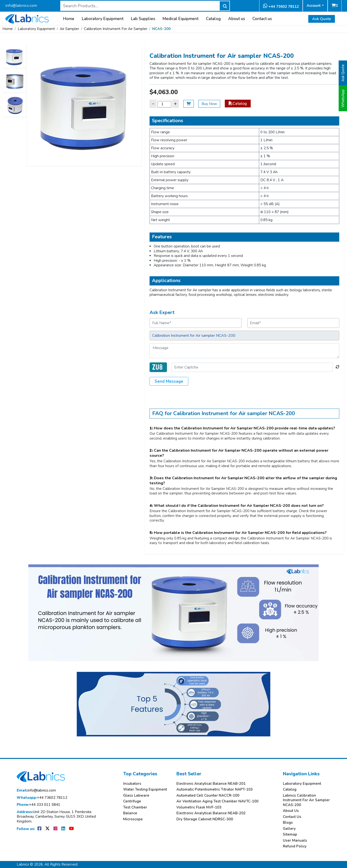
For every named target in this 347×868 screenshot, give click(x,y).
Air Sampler (69, 29)
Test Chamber (135, 807)
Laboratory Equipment (103, 19)
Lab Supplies (143, 19)
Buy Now (209, 104)
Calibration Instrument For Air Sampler (116, 29)
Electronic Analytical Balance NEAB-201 (211, 784)
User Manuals (295, 841)
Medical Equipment (181, 19)
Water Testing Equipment (145, 789)
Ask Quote (322, 19)
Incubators (132, 784)
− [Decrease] (153, 104)
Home (69, 19)
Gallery (289, 829)
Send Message (169, 381)
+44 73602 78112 (281, 6)
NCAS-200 (161, 29)
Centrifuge (132, 801)
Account (314, 6)
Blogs (288, 823)
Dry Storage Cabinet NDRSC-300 (205, 819)
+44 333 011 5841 (38, 805)
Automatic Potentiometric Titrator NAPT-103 (215, 789)
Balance (130, 813)
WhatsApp (343, 98)
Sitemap (290, 834)
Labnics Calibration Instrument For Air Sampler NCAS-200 (306, 800)
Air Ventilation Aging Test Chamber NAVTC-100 (217, 801)
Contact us (262, 19)
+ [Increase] (175, 104)
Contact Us (292, 817)
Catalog (213, 19)
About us (237, 19)
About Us (291, 811)
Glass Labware (136, 796)
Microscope (133, 819)
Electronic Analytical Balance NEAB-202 (211, 813)
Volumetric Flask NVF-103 (199, 807)
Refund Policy (295, 846)
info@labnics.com (21, 5)
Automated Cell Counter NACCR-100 (208, 796)
